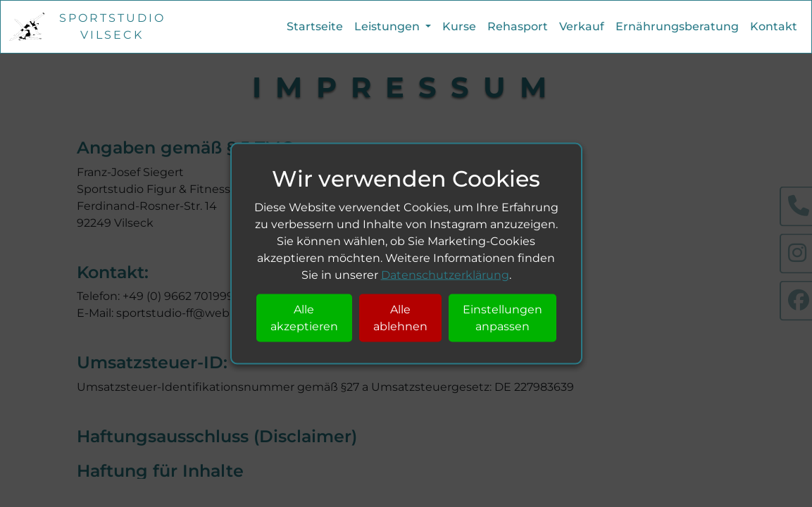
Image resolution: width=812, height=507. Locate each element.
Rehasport (518, 26)
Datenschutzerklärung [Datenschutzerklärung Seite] (445, 274)
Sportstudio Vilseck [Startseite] (112, 26)
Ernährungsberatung (677, 26)
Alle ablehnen (400, 317)
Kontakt (774, 26)
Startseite (315, 26)
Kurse (459, 26)
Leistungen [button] (388, 26)
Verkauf (582, 26)
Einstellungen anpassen (502, 317)
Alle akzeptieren (304, 317)
